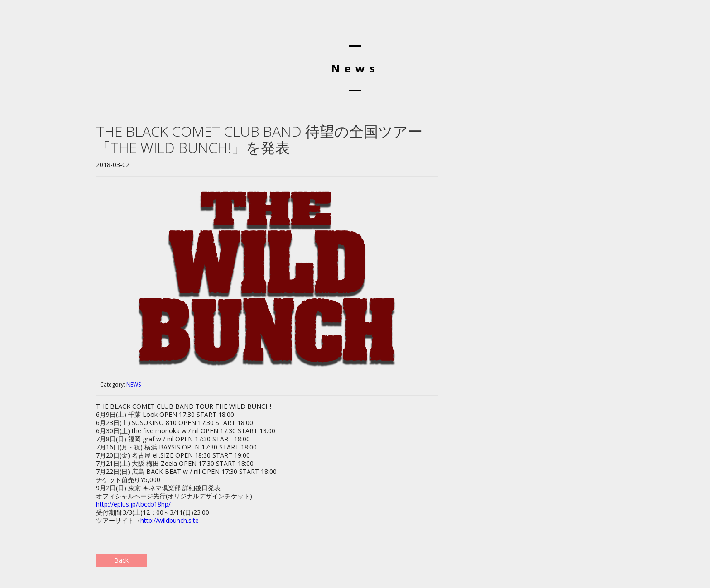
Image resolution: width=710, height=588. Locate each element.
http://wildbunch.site (170, 520)
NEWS (134, 385)
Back (121, 560)
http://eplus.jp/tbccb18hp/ (133, 504)
